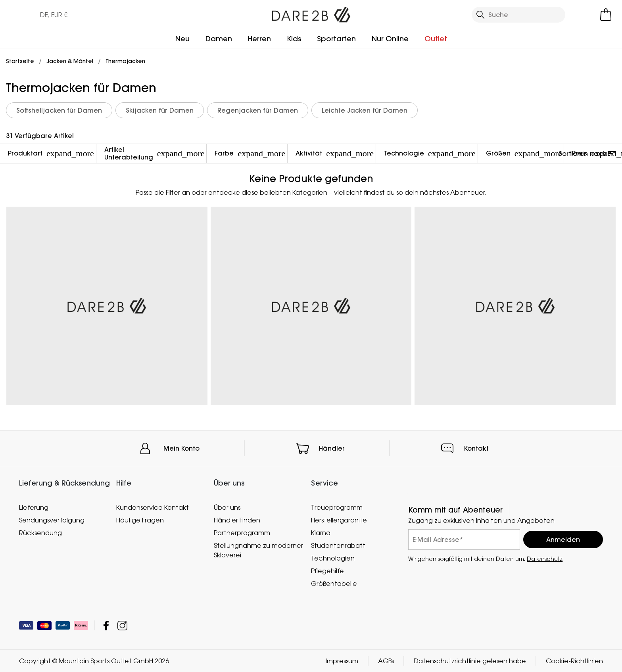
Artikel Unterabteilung (155, 153)
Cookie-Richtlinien (574, 661)
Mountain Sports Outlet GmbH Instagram (122, 625)
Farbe (250, 153)
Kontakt (476, 448)
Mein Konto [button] (181, 448)
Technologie (430, 153)
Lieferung (34, 507)
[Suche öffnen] (518, 15)
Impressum (342, 661)
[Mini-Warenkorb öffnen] (606, 15)
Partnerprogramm (242, 533)
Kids (294, 39)
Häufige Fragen (140, 520)
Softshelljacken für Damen (59, 110)
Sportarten (336, 39)
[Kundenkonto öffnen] (584, 15)
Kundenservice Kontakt (153, 507)
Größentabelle (334, 584)
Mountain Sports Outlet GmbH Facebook (106, 625)
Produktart (51, 153)
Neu (182, 39)
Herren (259, 39)
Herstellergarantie (339, 520)
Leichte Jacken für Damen (365, 110)
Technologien (333, 558)
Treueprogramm (337, 507)
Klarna (321, 533)
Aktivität (335, 153)
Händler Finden (237, 520)
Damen (219, 39)
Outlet (436, 39)
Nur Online (390, 39)
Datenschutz (545, 559)
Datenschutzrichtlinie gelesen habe (470, 661)
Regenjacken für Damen (258, 110)
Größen (524, 153)
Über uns (227, 507)
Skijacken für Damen (160, 110)
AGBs (386, 661)
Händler (332, 448)
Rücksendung (40, 533)
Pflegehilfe (327, 571)
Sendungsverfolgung (52, 520)
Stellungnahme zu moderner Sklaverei (258, 550)
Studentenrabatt (338, 545)
